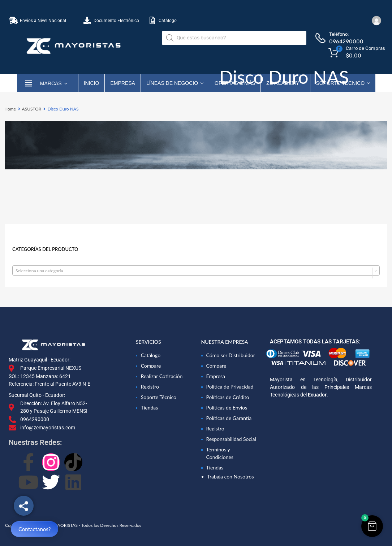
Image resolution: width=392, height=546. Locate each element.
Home (10, 109)
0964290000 (346, 42)
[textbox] (196, 271)
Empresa (122, 83)
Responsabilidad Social (231, 439)
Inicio (92, 83)
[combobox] (196, 270)
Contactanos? (35, 529)
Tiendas (150, 408)
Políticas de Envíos (227, 408)
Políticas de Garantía (229, 418)
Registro (150, 387)
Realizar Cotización (162, 376)
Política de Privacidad (230, 387)
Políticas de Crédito (228, 397)
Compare (151, 366)
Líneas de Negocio (175, 83)
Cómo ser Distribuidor (231, 355)
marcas (54, 83)
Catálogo (151, 355)
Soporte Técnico (159, 397)
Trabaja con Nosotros (230, 476)
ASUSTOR (32, 109)
